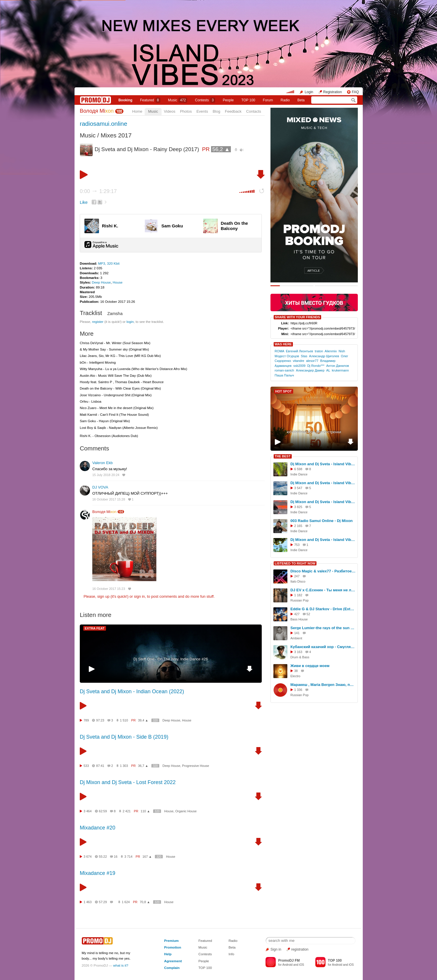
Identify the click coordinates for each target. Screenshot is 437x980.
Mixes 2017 (116, 135)
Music (178, 100)
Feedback (233, 111)
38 (296, 671)
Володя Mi (97, 111)
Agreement (173, 961)
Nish (342, 351)
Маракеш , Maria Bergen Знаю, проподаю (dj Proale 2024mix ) (323, 685)
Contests (205, 954)
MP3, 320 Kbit (109, 263)
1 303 (124, 766)
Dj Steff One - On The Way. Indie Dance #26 (171, 659)
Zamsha (115, 314)
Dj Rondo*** (316, 366)
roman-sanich (284, 370)
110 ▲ (145, 811)
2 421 (127, 811)
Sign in (276, 949)
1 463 (88, 902)
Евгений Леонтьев (299, 351)
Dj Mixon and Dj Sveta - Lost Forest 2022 (128, 782)
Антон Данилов (337, 366)
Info (231, 954)
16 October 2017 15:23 (109, 589)
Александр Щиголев (324, 356)
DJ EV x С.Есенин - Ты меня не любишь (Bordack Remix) (323, 590)
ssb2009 (299, 366)
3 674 (88, 857)
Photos (186, 111)
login (130, 322)
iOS (301, 965)
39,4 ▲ (143, 720)
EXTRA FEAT (95, 628)
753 (297, 545)
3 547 (298, 488)
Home (137, 111)
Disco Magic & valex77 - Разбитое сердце (323, 571)
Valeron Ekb (102, 463)
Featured (150, 100)
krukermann (340, 370)
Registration (332, 92)
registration (300, 949)
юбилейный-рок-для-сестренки (314, 432)
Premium (171, 941)
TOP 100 (248, 100)
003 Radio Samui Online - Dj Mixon (322, 521)
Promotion (173, 947)
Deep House (101, 282)
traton (319, 351)
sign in (139, 596)
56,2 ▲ (221, 149)
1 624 (126, 902)
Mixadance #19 (98, 873)
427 (297, 614)
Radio (285, 100)
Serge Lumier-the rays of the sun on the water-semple (323, 628)
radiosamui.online (103, 124)
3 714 (128, 857)
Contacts (254, 111)
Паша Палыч (284, 375)
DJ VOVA (100, 487)
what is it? (121, 965)
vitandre (299, 361)
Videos (170, 111)
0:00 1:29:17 (98, 191)
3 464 (88, 811)
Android (287, 965)
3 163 (298, 652)
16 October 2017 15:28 (109, 499)
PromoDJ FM (289, 960)
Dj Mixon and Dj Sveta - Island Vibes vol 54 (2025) (323, 502)
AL (328, 370)
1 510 (124, 720)
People (228, 100)
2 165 (298, 526)
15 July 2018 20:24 (106, 475)
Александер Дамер (310, 370)
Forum (268, 100)
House (118, 282)
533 (86, 766)
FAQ (355, 92)
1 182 (298, 595)
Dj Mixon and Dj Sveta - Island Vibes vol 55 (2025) (323, 540)
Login (309, 92)
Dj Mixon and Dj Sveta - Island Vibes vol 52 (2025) (323, 464)
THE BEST (283, 456)
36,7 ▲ (143, 766)
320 (155, 720)
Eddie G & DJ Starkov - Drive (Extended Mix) (323, 609)
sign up (103, 596)
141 (297, 633)
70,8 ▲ (145, 902)
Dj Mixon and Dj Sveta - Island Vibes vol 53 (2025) (323, 483)
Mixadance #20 (98, 828)
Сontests (205, 100)
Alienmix (331, 351)
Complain (172, 968)
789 (86, 720)
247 (297, 576)
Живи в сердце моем (310, 666)
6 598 (298, 469)
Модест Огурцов (287, 356)
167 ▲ (147, 857)
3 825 (298, 507)
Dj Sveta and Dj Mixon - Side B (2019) (124, 737)
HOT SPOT (284, 391)
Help (168, 954)
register (98, 322)
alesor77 (312, 361)
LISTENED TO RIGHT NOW (295, 563)
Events (202, 111)
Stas (304, 356)
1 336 (298, 690)
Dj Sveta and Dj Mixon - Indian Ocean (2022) (132, 691)
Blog (216, 111)
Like (84, 202)
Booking (125, 100)
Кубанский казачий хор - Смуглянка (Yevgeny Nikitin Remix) (323, 647)
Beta (301, 100)
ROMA (279, 351)
